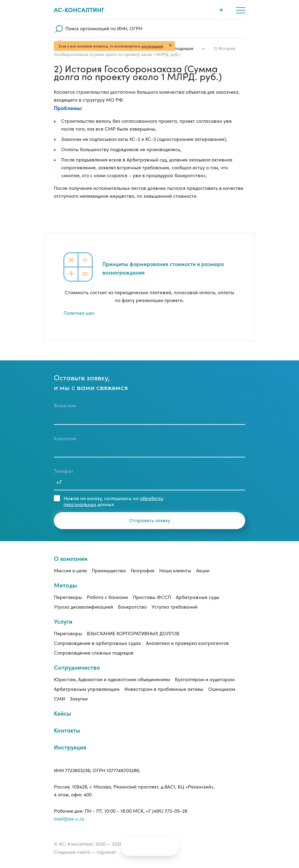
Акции (203, 570)
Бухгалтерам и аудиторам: (205, 679)
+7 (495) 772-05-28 (167, 811)
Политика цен (79, 313)
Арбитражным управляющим (87, 689)
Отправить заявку (150, 520)
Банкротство (132, 607)
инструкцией (152, 46)
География (143, 570)
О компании (71, 558)
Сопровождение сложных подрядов (94, 653)
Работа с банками (107, 597)
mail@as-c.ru (69, 819)
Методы (65, 585)
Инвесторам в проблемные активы (164, 689)
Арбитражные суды (198, 597)
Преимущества (109, 570)
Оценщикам (222, 689)
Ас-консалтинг (79, 10)
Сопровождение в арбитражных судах (97, 643)
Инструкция (70, 747)
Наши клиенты (175, 570)
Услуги (63, 621)
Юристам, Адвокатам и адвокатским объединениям (112, 679)
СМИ (59, 699)
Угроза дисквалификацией (84, 607)
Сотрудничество (77, 667)
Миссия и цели (70, 570)
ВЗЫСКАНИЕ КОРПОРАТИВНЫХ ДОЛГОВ (133, 633)
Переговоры (68, 597)
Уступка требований (175, 607)
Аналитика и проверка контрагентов (187, 643)
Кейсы (62, 713)
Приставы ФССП (152, 597)
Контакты (67, 730)
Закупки (79, 699)
